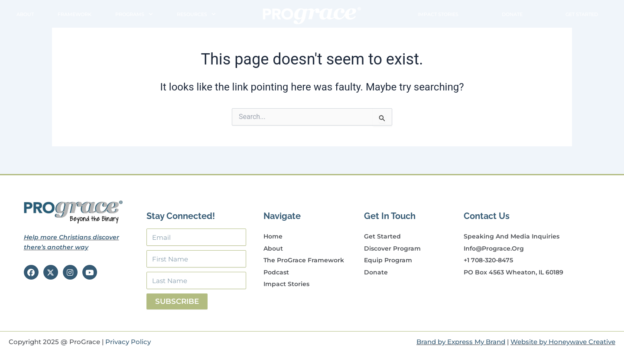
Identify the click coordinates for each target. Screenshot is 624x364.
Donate (512, 14)
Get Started (582, 14)
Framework (75, 14)
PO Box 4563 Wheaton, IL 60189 (513, 272)
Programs (134, 14)
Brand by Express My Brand (461, 342)
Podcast (276, 272)
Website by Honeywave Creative (563, 342)
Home (273, 236)
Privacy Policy (128, 342)
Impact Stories (438, 14)
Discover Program (392, 248)
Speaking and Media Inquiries (512, 236)
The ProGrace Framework (304, 260)
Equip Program (388, 260)
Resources (196, 14)
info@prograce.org (494, 248)
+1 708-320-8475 (488, 260)
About (25, 14)
